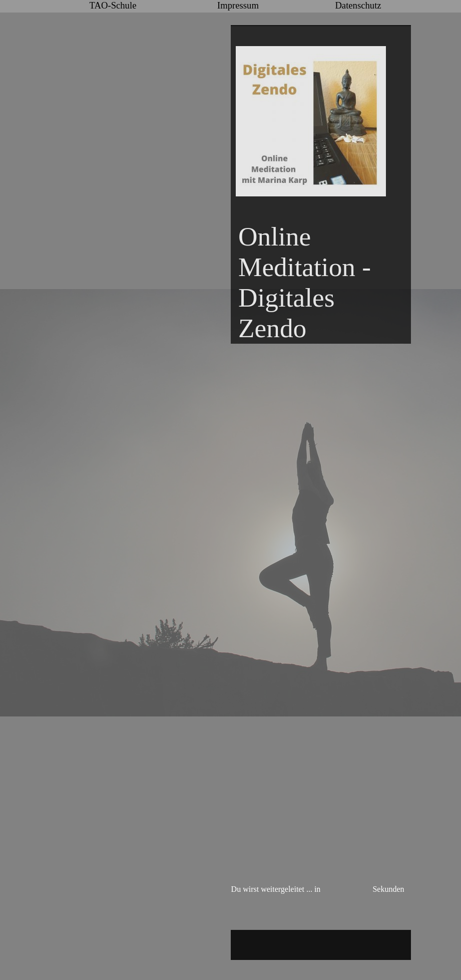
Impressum (238, 5)
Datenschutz (358, 5)
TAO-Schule (113, 5)
